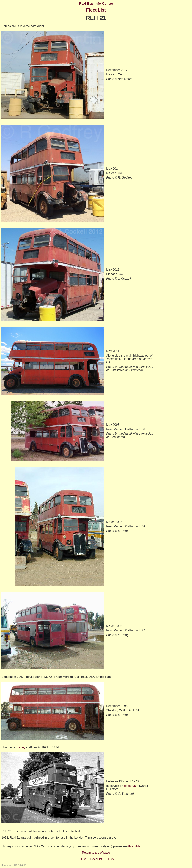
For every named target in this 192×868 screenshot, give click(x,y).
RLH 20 (82, 859)
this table (134, 846)
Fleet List (96, 859)
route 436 (130, 786)
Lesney (21, 747)
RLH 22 (110, 859)
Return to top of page (96, 853)
